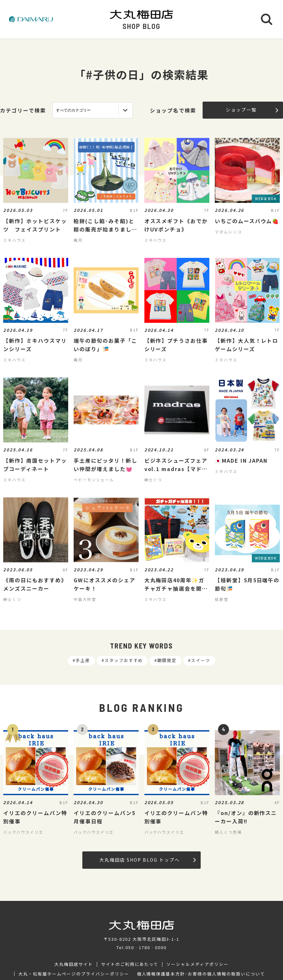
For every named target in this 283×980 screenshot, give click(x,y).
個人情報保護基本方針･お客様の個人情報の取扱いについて (201, 974)
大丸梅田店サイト (74, 964)
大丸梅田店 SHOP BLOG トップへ (147, 860)
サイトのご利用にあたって (130, 964)
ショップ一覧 (252, 110)
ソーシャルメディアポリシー (197, 964)
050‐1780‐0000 (146, 947)
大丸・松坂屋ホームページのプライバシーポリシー (74, 974)
